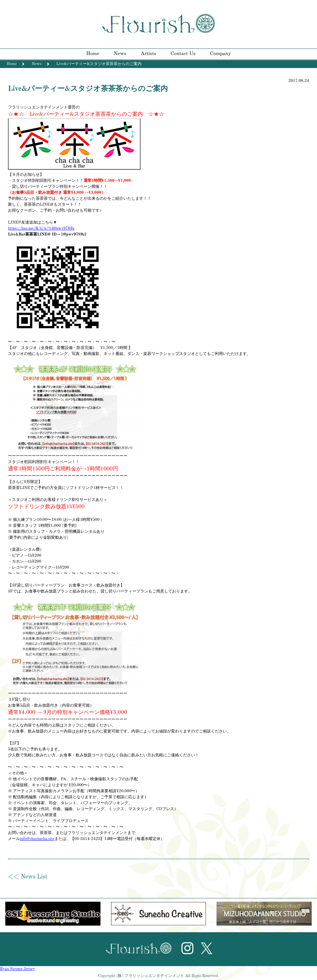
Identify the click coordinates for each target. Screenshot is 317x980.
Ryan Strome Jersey (17, 969)
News (120, 54)
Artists (148, 54)
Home (93, 54)
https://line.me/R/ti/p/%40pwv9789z (41, 229)
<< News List (28, 877)
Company (220, 54)
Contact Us (183, 54)
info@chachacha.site (37, 839)
